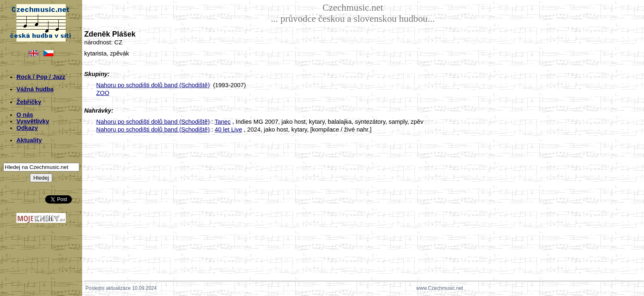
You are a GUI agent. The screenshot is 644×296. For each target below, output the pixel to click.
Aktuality (29, 140)
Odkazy (27, 128)
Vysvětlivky (33, 121)
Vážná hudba (35, 89)
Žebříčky (29, 102)
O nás (25, 115)
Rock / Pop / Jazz (41, 77)
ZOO (103, 93)
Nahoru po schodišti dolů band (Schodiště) (153, 85)
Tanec (222, 122)
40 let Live (229, 129)
